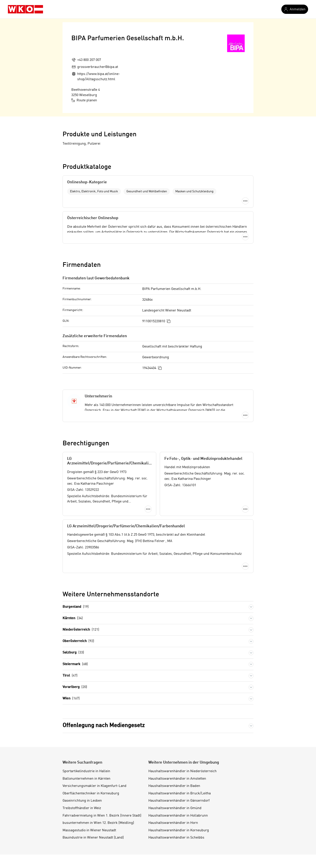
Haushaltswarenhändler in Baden (174, 786)
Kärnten (73, 618)
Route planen (84, 100)
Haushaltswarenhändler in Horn (173, 823)
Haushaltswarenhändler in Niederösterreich (182, 771)
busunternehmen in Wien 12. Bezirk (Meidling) (98, 823)
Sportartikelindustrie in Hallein (86, 771)
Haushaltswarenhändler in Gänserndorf (179, 801)
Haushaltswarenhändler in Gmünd (175, 808)
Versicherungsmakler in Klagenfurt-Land (94, 786)
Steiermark (75, 664)
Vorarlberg (75, 687)
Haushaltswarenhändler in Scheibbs (176, 838)
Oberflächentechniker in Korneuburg (91, 793)
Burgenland (76, 607)
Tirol (70, 676)
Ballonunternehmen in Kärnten (86, 779)
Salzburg (73, 653)
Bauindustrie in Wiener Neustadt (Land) (93, 838)
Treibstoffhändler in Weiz (82, 808)
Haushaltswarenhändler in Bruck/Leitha (180, 793)
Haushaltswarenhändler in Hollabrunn (178, 816)
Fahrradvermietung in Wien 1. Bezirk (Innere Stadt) (102, 816)
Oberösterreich (78, 641)
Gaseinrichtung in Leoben (82, 801)
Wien (71, 699)
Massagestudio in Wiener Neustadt (89, 830)
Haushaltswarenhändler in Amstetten (177, 779)
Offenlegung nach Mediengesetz (104, 726)
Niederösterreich (81, 630)
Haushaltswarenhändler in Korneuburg (179, 830)
